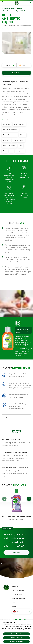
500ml (8, 65)
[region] (16, 632)
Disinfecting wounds (9, 146)
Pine (23, 65)
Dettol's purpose (18, 590)
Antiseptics (19, 8)
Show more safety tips (11, 418)
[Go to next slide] (29, 499)
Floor (5, 151)
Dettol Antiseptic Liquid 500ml (14, 11)
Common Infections (19, 598)
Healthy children (18, 140)
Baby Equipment (19, 124)
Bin (12, 151)
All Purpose (7, 124)
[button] (22, 611)
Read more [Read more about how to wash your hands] (16, 553)
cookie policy (21, 630)
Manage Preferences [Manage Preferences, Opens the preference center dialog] (16, 642)
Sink (21, 146)
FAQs (14, 602)
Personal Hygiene (8, 8)
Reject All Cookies (17, 638)
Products (15, 586)
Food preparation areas (10, 130)
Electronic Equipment (10, 135)
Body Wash (20, 151)
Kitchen (23, 135)
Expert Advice (17, 594)
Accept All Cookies (17, 634)
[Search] (3, 3)
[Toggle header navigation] (30, 3)
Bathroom (6, 140)
